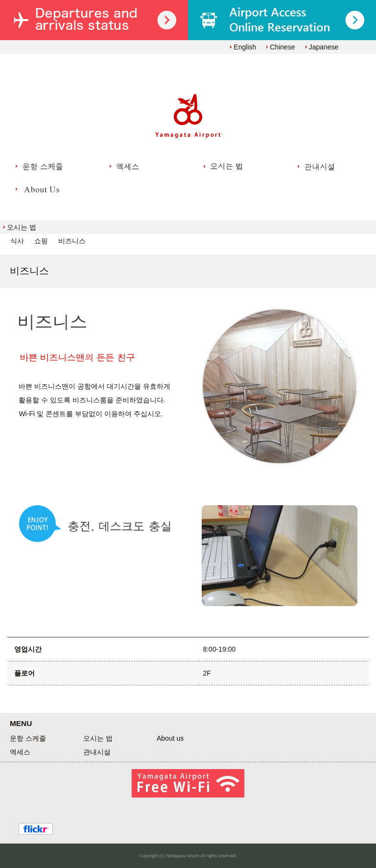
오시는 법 (22, 227)
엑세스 (20, 752)
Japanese (324, 47)
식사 (17, 241)
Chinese (282, 47)
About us (170, 738)
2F (207, 673)
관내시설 (97, 752)
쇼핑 (41, 241)
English (245, 47)
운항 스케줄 (28, 738)
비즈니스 (72, 241)
